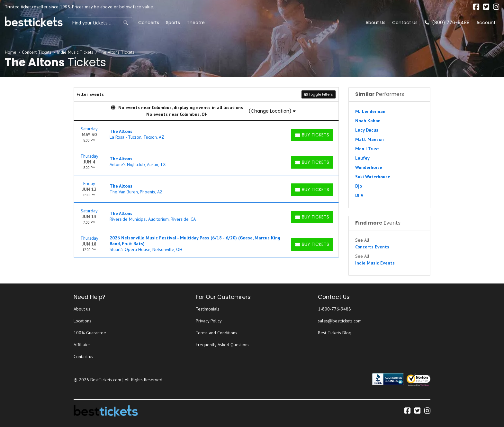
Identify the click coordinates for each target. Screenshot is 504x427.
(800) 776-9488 (447, 23)
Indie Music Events (375, 263)
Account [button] (486, 23)
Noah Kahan (368, 121)
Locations (82, 321)
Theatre (196, 23)
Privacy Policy (209, 321)
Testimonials (208, 309)
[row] (206, 134)
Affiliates (82, 345)
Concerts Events (372, 247)
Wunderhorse (369, 167)
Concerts (149, 23)
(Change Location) (272, 111)
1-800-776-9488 (334, 309)
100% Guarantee (90, 333)
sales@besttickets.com (340, 321)
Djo (359, 186)
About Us (375, 23)
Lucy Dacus (367, 130)
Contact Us (405, 23)
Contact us (83, 357)
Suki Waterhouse (373, 177)
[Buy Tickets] (312, 135)
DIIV (359, 195)
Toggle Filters (319, 94)
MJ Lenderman (370, 111)
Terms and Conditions (216, 333)
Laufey (362, 158)
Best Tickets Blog (335, 333)
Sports (173, 23)
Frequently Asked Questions (223, 345)
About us (82, 309)
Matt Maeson (369, 139)
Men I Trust (367, 149)
